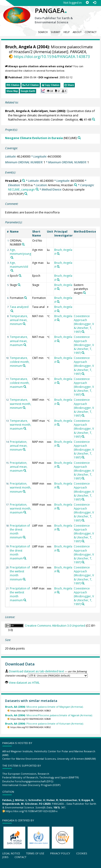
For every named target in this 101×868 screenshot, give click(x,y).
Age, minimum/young (20, 252)
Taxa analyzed (19, 307)
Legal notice (11, 853)
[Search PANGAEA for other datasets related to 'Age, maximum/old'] (12, 270)
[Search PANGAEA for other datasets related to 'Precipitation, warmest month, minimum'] (24, 492)
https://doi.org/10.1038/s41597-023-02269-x (32, 811)
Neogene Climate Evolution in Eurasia (34, 138)
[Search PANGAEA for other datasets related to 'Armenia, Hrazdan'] (76, 185)
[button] (54, 91)
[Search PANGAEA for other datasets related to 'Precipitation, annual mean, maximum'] (25, 470)
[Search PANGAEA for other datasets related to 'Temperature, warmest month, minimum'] (24, 408)
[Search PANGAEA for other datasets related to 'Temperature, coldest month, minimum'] (24, 366)
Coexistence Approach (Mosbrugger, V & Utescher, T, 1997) (84, 324)
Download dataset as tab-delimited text (36, 671)
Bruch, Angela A (20, 47)
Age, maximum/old (19, 265)
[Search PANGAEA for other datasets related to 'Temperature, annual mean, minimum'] (24, 324)
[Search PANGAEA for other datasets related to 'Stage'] (19, 285)
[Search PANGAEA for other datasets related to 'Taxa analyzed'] (12, 311)
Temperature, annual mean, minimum (19, 320)
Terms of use (35, 853)
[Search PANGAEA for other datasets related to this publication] (94, 119)
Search (43, 32)
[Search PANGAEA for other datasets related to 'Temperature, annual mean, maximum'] (25, 345)
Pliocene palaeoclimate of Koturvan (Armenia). (44, 724)
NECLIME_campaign (21, 189)
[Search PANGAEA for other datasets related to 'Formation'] (26, 298)
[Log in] (94, 3)
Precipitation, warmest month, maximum (20, 508)
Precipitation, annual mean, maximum (19, 467)
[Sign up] (87, 3)
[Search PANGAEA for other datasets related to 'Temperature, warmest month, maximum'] (25, 428)
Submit (56, 32)
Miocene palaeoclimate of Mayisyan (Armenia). (44, 707)
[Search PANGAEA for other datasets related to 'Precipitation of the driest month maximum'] (25, 558)
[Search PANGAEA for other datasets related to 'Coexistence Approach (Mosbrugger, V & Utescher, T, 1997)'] (83, 332)
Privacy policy (60, 853)
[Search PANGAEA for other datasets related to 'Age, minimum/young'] (12, 258)
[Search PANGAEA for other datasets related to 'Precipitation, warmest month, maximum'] (25, 512)
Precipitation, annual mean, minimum (19, 446)
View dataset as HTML (24, 683)
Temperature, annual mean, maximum (19, 341)
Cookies (82, 853)
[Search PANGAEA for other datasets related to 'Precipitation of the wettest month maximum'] (25, 600)
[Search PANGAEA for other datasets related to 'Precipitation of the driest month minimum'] (24, 537)
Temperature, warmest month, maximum (20, 425)
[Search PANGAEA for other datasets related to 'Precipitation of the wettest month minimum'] (24, 579)
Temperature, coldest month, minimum (20, 362)
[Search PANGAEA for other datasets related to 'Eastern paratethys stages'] (84, 293)
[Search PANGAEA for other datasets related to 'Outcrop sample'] (26, 194)
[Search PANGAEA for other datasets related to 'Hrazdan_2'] (24, 181)
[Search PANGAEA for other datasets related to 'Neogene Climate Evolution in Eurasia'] (79, 138)
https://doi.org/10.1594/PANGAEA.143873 (52, 56)
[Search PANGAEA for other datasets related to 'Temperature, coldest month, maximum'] (25, 387)
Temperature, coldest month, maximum (20, 383)
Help (67, 32)
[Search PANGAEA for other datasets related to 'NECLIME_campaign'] (37, 189)
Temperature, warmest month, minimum (20, 404)
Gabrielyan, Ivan (43, 111)
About (77, 32)
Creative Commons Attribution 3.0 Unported (55, 625)
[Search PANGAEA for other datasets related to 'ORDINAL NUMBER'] (23, 244)
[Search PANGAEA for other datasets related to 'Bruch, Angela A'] (58, 254)
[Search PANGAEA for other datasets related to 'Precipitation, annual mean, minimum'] (24, 449)
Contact (91, 32)
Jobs (5, 857)
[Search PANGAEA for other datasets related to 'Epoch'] (20, 276)
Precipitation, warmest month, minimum (20, 487)
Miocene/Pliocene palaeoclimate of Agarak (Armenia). (49, 715)
